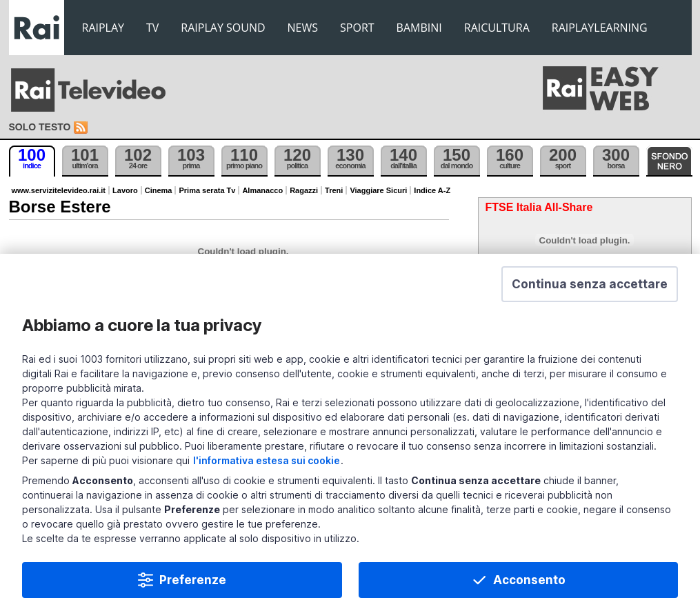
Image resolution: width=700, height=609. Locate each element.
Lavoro (125, 190)
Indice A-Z (432, 190)
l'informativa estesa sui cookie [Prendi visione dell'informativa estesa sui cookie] (267, 460)
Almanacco (262, 190)
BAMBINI (419, 28)
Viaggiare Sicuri (378, 190)
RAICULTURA (497, 28)
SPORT (357, 28)
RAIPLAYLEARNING (600, 28)
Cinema (159, 190)
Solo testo (40, 127)
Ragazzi (304, 190)
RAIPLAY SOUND (223, 28)
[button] (590, 284)
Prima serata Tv (207, 190)
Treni (334, 190)
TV (152, 28)
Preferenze (193, 580)
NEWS (303, 28)
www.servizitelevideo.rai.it (59, 190)
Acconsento (529, 580)
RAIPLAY (103, 28)
